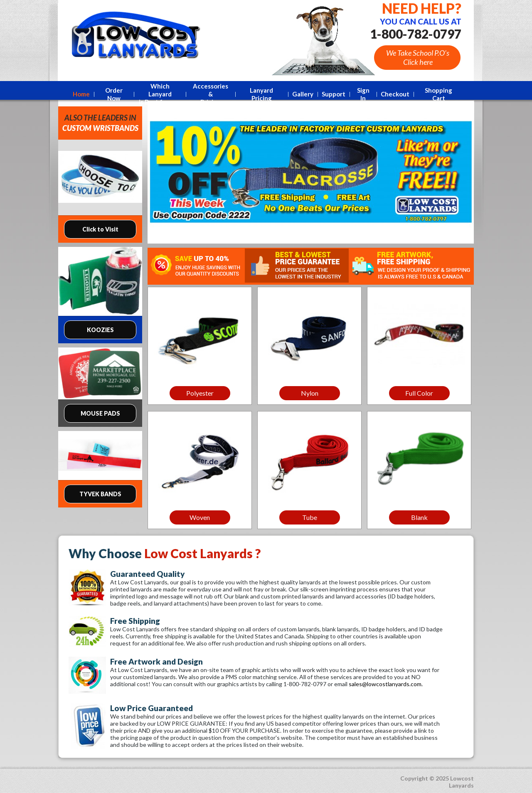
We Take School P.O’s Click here (418, 57)
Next (464, 175)
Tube (310, 517)
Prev (157, 175)
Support (334, 94)
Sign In (363, 94)
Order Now (114, 94)
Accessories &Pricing (211, 94)
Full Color (419, 393)
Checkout (395, 94)
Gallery (303, 94)
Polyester (200, 393)
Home (81, 94)
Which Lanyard (160, 94)
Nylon (310, 393)
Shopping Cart (438, 94)
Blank (419, 517)
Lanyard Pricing (261, 94)
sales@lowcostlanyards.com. (386, 684)
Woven (200, 517)
